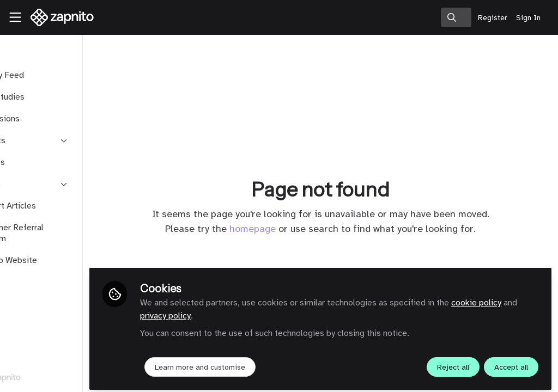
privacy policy (262, 311)
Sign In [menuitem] (528, 18)
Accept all (511, 363)
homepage (281, 229)
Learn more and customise (257, 363)
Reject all (453, 363)
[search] (456, 17)
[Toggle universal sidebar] (15, 17)
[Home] (57, 17)
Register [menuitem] (493, 18)
